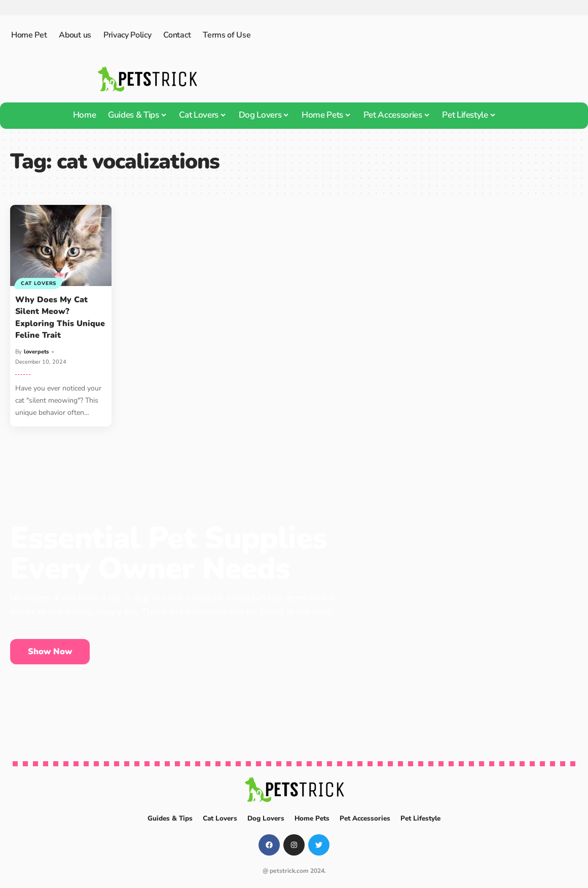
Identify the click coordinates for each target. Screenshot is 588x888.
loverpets (36, 352)
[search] (514, 116)
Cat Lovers (39, 283)
